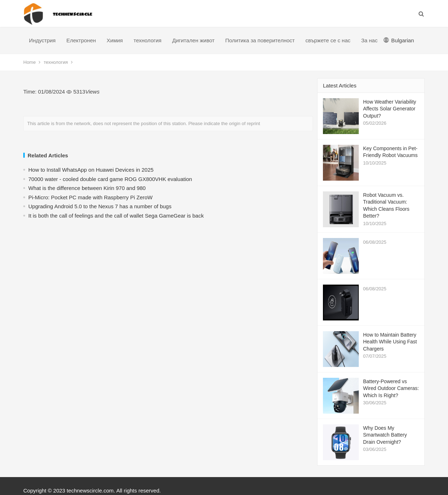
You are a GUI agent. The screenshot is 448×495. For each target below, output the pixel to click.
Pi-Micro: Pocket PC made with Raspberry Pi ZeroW (90, 197)
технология (148, 40)
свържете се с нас (328, 40)
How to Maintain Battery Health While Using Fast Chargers (390, 342)
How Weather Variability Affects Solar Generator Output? (390, 109)
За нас (370, 40)
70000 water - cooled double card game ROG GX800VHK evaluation (110, 179)
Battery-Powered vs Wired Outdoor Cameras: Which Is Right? (391, 388)
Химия (115, 40)
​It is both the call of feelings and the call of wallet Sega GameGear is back (116, 216)
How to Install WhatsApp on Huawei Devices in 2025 (91, 170)
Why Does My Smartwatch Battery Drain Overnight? (385, 435)
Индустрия (42, 40)
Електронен (81, 40)
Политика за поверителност (260, 40)
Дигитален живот (193, 40)
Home (30, 62)
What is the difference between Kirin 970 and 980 (87, 188)
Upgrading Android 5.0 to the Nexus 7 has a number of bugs (100, 206)
